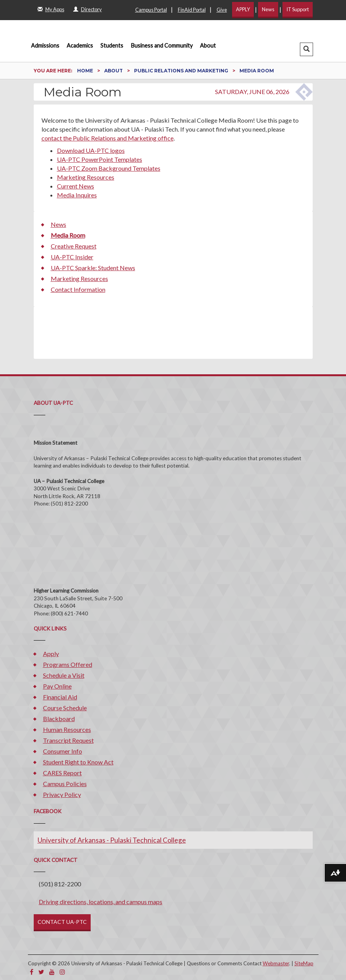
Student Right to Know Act (78, 762)
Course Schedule (65, 708)
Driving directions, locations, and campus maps (101, 902)
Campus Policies (65, 784)
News (268, 9)
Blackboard (59, 719)
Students (112, 45)
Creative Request (74, 246)
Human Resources (67, 729)
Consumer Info (63, 751)
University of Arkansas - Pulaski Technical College (112, 840)
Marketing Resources (86, 177)
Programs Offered (68, 664)
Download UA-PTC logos (91, 150)
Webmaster (276, 963)
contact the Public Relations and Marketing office (108, 138)
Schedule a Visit (64, 675)
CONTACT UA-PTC (62, 922)
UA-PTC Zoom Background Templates (109, 168)
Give (222, 10)
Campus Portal (151, 10)
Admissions (45, 45)
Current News (76, 186)
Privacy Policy (62, 794)
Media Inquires (77, 195)
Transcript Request (68, 740)
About (208, 45)
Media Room (68, 235)
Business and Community (162, 45)
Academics (80, 45)
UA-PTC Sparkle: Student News (93, 268)
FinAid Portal (192, 10)
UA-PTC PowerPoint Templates (100, 159)
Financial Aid (60, 697)
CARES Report (62, 773)
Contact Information (78, 289)
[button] (306, 49)
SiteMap (304, 963)
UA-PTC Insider (72, 257)
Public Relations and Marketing (182, 71)
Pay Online (57, 686)
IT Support (298, 9)
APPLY (243, 9)
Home (86, 71)
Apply (51, 654)
